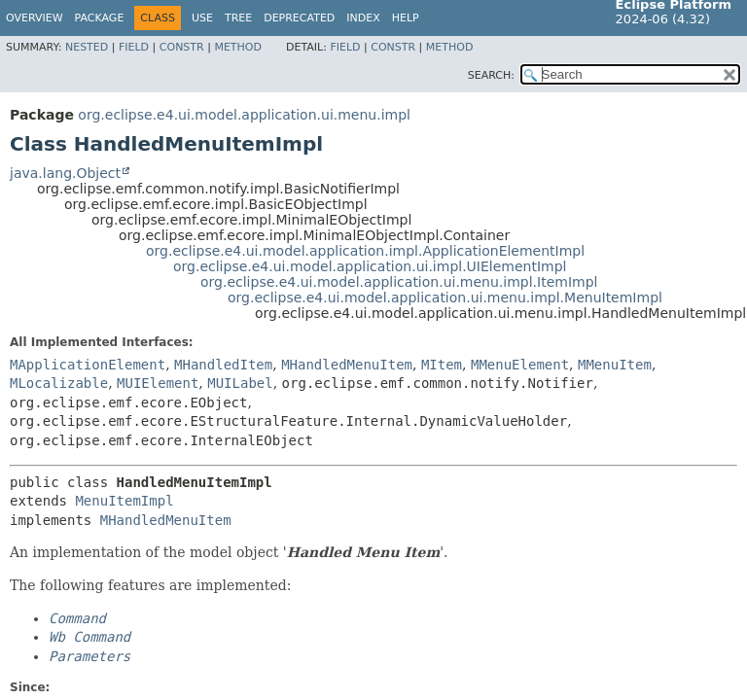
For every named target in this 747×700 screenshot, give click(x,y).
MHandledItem (223, 365)
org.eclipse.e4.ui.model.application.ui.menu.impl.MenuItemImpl (445, 297)
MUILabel (240, 383)
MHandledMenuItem (347, 365)
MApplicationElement (88, 365)
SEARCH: (491, 75)
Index (363, 18)
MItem (442, 365)
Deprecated (299, 18)
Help (406, 18)
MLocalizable (59, 383)
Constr (182, 47)
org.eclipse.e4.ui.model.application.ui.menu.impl (244, 115)
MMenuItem (615, 365)
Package (100, 18)
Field (134, 47)
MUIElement (158, 383)
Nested (87, 47)
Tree (238, 18)
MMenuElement (520, 365)
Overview (35, 18)
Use (202, 18)
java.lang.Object (65, 173)
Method (238, 47)
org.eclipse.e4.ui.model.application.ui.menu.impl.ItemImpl (399, 282)
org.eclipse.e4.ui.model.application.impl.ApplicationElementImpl (365, 251)
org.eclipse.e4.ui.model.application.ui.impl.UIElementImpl (370, 266)
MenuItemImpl (124, 501)
